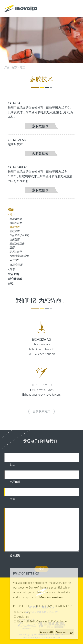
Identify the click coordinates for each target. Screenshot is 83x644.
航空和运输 (15, 279)
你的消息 (15, 555)
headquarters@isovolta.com (43, 394)
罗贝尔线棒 (16, 252)
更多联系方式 (41, 411)
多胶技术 (14, 227)
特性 (11, 284)
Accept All (46, 632)
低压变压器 (16, 265)
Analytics (23, 617)
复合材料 (13, 274)
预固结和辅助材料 (19, 256)
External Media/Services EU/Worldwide (42, 621)
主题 (13, 499)
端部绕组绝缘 (17, 243)
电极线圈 (14, 239)
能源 (14, 67)
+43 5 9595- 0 (43, 385)
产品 (7, 67)
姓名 (13, 465)
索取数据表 (40, 126)
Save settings (65, 632)
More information (51, 597)
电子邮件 (15, 482)
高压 (22, 67)
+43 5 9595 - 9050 (43, 390)
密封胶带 (14, 231)
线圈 (12, 247)
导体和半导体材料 (19, 235)
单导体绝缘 (16, 219)
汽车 (12, 269)
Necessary (24, 612)
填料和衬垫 (16, 223)
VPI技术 (14, 260)
